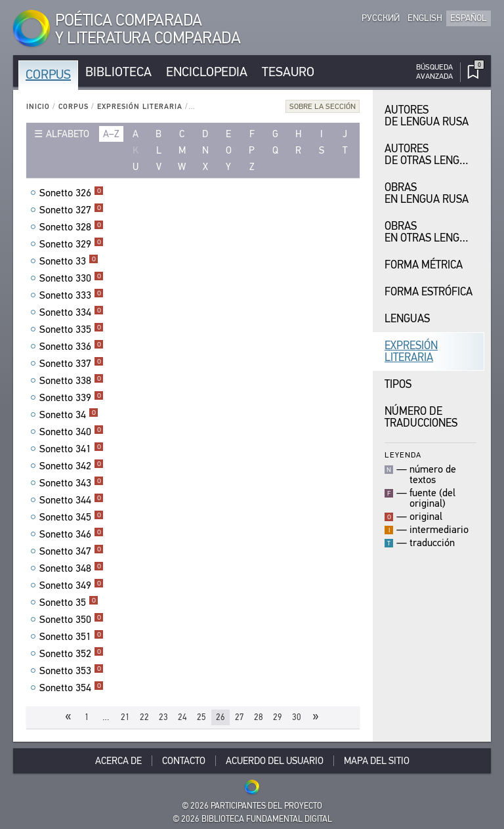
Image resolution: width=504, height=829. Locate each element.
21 (125, 717)
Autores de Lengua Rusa (427, 116)
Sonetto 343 (72, 483)
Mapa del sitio (377, 761)
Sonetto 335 (72, 329)
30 (297, 717)
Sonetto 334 (72, 312)
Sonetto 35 (69, 603)
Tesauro (288, 72)
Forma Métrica (424, 265)
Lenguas (407, 319)
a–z (111, 134)
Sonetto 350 (72, 620)
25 (201, 717)
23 (163, 717)
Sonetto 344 (72, 500)
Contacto (184, 761)
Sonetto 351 (72, 637)
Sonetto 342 (72, 466)
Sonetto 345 (72, 517)
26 (220, 717)
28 (259, 717)
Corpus (48, 74)
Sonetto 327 (72, 210)
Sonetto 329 (72, 244)
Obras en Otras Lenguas (432, 232)
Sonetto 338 (72, 381)
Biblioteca (118, 72)
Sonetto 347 (72, 551)
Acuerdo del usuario (275, 761)
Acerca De (118, 761)
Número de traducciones (421, 417)
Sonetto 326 (72, 193)
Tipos (398, 384)
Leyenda (403, 455)
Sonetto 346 (72, 534)
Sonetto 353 (72, 671)
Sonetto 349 (72, 585)
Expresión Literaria (140, 107)
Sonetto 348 (72, 568)
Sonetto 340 (72, 432)
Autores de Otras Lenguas (432, 155)
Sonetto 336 (72, 347)
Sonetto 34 (69, 415)
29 (278, 717)
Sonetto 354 (72, 688)
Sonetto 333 (72, 295)
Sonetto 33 (69, 261)
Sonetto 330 (72, 278)
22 (144, 717)
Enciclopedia (207, 72)
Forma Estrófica (429, 292)
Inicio (38, 107)
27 (240, 717)
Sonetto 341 (72, 449)
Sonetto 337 (72, 364)
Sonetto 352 (72, 654)
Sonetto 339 (72, 398)
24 (182, 717)
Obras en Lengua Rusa (427, 193)
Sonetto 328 (72, 227)
